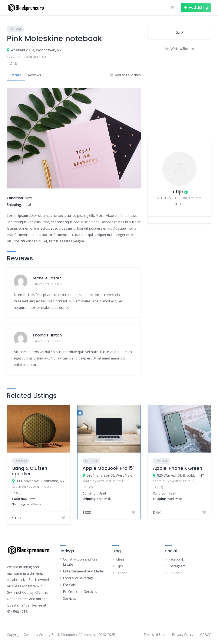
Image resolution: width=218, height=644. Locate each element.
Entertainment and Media (83, 571)
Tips (119, 566)
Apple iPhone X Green (178, 468)
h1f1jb (177, 192)
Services (70, 598)
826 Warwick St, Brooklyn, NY (181, 475)
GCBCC (206, 635)
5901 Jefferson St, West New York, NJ (111, 475)
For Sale (16, 29)
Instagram (177, 566)
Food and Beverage (78, 578)
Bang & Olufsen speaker (30, 471)
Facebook (176, 559)
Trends (122, 573)
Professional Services (80, 592)
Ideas (120, 559)
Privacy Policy (183, 635)
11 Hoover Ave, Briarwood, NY (40, 481)
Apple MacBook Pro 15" (108, 468)
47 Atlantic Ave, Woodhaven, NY (36, 50)
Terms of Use (154, 635)
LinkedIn (176, 573)
